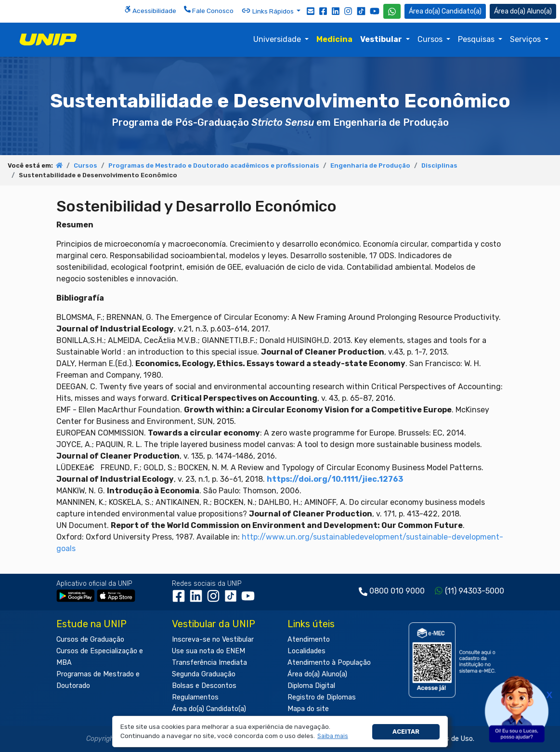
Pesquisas (477, 39)
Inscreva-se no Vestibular (213, 640)
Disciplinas (439, 165)
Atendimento (309, 640)
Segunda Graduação (204, 674)
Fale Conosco (209, 10)
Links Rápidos (268, 11)
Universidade (278, 39)
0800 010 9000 (397, 591)
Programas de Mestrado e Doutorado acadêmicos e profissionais (214, 165)
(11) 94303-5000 (475, 591)
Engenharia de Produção (370, 165)
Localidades (306, 651)
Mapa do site (308, 709)
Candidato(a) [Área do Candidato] (445, 11)
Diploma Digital (311, 686)
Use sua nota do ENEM (208, 651)
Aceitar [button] (406, 732)
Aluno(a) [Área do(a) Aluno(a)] (523, 11)
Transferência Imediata (209, 663)
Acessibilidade (150, 10)
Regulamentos (195, 697)
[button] (332, 736)
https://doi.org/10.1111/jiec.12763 (335, 479)
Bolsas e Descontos (204, 686)
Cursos (431, 39)
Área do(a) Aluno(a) (317, 674)
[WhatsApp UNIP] (392, 11)
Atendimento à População (329, 663)
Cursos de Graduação (90, 640)
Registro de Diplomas (322, 697)
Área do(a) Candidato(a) (209, 709)
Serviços (526, 39)
